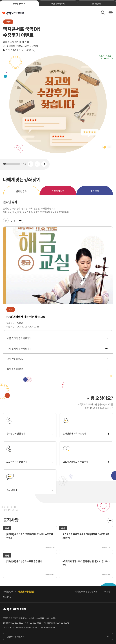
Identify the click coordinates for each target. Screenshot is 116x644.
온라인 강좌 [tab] (21, 191)
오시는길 (7, 597)
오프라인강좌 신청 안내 (29, 462)
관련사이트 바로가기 (16, 637)
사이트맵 (106, 591)
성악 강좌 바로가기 (57, 359)
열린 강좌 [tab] (95, 191)
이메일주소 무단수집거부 (86, 591)
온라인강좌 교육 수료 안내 (86, 433)
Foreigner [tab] (97, 4)
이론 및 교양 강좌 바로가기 (57, 338)
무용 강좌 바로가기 (57, 369)
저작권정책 (8, 591)
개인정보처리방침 (26, 591)
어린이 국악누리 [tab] (58, 4)
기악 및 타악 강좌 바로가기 (57, 348)
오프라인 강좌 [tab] (58, 191)
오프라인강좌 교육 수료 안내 (86, 462)
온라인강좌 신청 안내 (29, 433)
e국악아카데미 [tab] (19, 4)
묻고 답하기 (29, 490)
